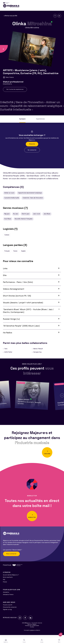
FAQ (4, 582)
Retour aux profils (10, 16)
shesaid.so (6, 595)
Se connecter (32, 150)
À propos (22, 119)
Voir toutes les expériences (15, 89)
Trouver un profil (8, 607)
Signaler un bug (7, 612)
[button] (2, 395)
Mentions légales (32, 627)
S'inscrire (32, 144)
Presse (5, 584)
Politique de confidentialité (32, 628)
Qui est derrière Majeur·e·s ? (11, 577)
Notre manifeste (8, 580)
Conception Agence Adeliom (32, 633)
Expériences (40, 119)
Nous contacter (11, 556)
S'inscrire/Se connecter (10, 610)
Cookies (32, 629)
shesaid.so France (8, 597)
